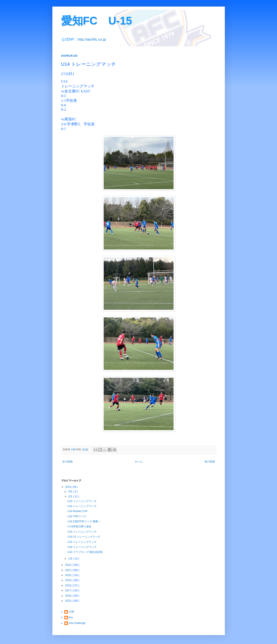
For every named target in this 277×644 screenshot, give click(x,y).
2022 (68, 565)
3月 (71, 492)
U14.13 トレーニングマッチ (84, 537)
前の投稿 (210, 462)
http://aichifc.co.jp (92, 39)
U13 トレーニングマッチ (82, 501)
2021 (68, 570)
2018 (68, 585)
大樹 (71, 612)
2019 (68, 580)
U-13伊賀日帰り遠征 (79, 526)
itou (71, 617)
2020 (68, 575)
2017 (68, 590)
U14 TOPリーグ (77, 516)
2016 (68, 596)
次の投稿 (67, 462)
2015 (68, 601)
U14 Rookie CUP (77, 511)
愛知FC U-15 (97, 21)
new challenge (77, 623)
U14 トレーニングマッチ (82, 506)
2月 (71, 497)
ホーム (139, 462)
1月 (71, 559)
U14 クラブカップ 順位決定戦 (85, 552)
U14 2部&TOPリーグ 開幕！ (84, 521)
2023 (68, 487)
